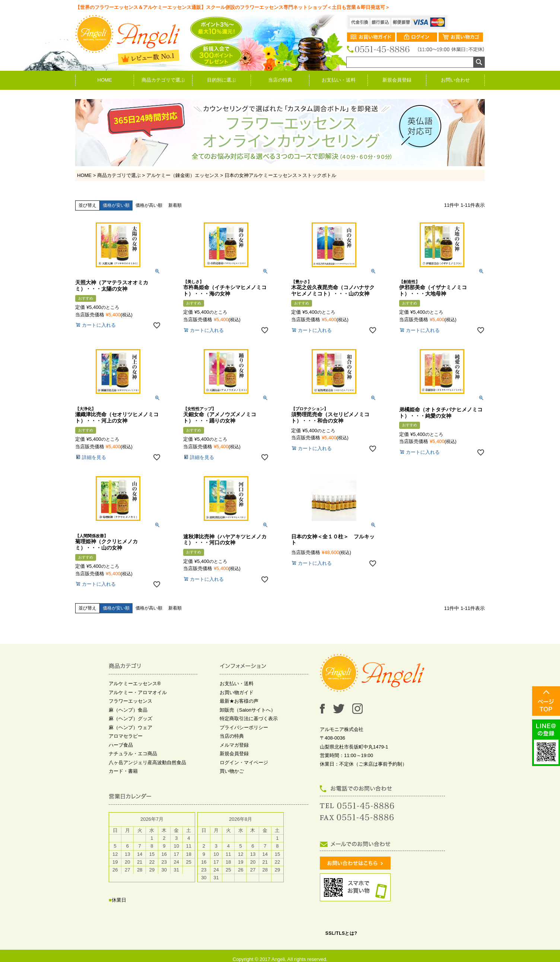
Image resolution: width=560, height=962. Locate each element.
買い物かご (232, 771)
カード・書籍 (123, 771)
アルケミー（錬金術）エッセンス (183, 175)
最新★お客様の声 (239, 701)
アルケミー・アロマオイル (138, 692)
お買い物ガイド (237, 692)
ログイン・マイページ (244, 762)
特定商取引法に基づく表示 (249, 719)
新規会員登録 (397, 80)
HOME (105, 80)
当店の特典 (280, 80)
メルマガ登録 (234, 745)
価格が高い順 (149, 205)
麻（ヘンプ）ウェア (131, 727)
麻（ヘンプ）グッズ (131, 719)
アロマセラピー (126, 736)
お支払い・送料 (339, 80)
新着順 (175, 205)
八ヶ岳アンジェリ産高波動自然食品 (147, 762)
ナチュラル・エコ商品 (133, 754)
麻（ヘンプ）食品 (128, 710)
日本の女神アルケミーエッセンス (261, 175)
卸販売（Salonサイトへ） (248, 710)
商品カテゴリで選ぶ (163, 80)
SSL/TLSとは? (341, 933)
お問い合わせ (455, 80)
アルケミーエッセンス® (135, 683)
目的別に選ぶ (222, 80)
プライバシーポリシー (244, 727)
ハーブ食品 (121, 745)
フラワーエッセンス (131, 701)
